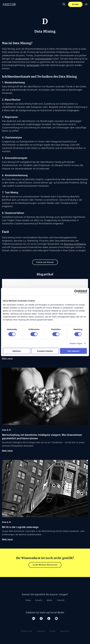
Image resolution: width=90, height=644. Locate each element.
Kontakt (75, 4)
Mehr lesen (7, 358)
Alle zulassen (73, 351)
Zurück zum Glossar (45, 262)
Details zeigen (76, 343)
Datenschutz (65, 630)
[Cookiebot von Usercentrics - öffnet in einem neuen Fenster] (76, 292)
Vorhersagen (33, 65)
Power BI (61, 600)
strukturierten (22, 59)
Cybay (28, 600)
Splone (50, 600)
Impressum (41, 630)
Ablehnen (17, 351)
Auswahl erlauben (45, 351)
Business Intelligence (75, 244)
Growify (39, 600)
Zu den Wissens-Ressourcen (45, 565)
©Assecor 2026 (26, 630)
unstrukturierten (44, 59)
